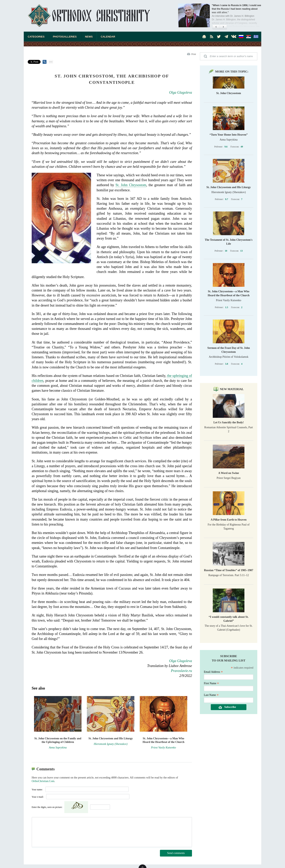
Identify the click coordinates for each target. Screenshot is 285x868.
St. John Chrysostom (131, 185)
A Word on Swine (229, 473)
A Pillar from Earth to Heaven (228, 520)
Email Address (213, 672)
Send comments (176, 853)
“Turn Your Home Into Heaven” (229, 135)
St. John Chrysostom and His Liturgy (229, 187)
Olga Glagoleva (181, 92)
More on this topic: (232, 72)
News (89, 37)
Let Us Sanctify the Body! (228, 422)
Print (194, 54)
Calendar (108, 37)
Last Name (211, 695)
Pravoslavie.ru (181, 671)
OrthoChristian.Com (43, 781)
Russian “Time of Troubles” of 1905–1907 (229, 570)
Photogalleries (65, 37)
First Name (211, 683)
